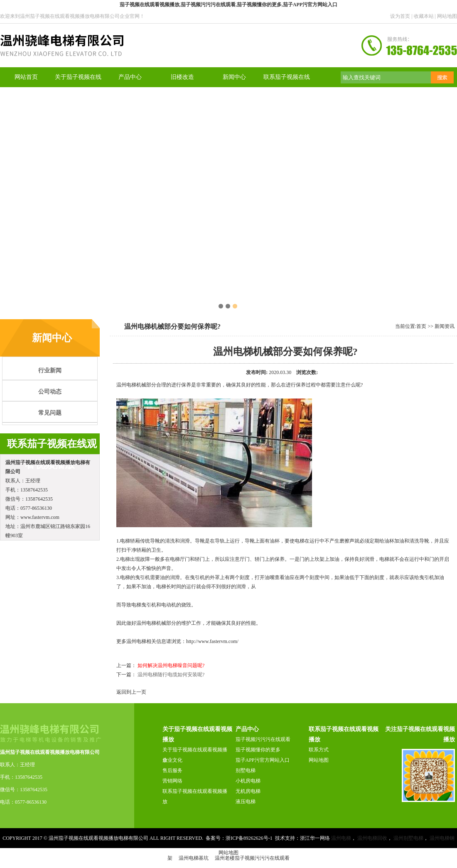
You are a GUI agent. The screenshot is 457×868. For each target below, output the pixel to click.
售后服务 (172, 770)
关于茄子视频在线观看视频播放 (195, 755)
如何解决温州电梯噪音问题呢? (171, 665)
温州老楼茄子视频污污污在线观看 (252, 858)
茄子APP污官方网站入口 (263, 760)
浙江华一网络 (315, 838)
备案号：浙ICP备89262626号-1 (239, 838)
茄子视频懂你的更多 (258, 750)
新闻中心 (234, 77)
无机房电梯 (248, 791)
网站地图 (447, 16)
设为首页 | (402, 16)
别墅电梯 (246, 770)
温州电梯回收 (372, 838)
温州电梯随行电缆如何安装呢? (171, 675)
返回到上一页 (131, 692)
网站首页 (26, 77)
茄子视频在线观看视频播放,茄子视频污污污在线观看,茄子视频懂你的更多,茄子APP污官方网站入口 (228, 5)
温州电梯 (126, 385)
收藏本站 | (425, 16)
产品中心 (130, 77)
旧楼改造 (182, 77)
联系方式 (319, 750)
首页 (421, 326)
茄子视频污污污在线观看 (263, 739)
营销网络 (172, 781)
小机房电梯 (248, 781)
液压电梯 (246, 802)
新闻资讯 (445, 326)
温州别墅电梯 (408, 838)
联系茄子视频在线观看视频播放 (195, 796)
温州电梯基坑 (194, 858)
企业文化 (172, 760)
